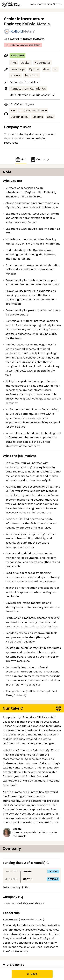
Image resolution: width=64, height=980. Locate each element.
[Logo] (11, 4)
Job (21, 159)
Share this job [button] (13, 965)
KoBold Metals (36, 24)
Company (40, 159)
